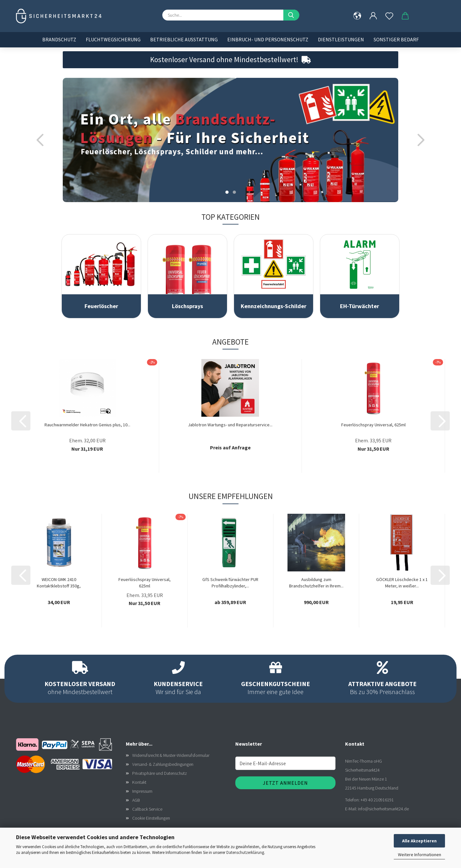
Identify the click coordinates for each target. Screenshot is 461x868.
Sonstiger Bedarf (396, 39)
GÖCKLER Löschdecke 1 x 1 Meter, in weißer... (402, 583)
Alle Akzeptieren (419, 841)
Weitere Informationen (420, 855)
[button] (373, 16)
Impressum (142, 791)
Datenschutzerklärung (245, 852)
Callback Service (147, 809)
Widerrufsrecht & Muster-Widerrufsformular (171, 755)
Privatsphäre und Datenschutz (160, 773)
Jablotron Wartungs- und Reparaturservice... (230, 425)
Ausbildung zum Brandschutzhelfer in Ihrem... (316, 583)
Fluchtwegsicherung (113, 39)
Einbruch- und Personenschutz (268, 39)
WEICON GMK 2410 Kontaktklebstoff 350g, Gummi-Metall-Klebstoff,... (59, 583)
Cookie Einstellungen (151, 818)
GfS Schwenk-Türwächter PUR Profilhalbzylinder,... (230, 583)
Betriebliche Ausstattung (184, 39)
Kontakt (139, 782)
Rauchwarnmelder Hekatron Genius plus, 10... (87, 425)
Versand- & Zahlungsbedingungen (163, 764)
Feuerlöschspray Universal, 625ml (373, 425)
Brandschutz (59, 39)
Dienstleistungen (341, 39)
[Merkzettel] (389, 16)
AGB (136, 800)
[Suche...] (291, 15)
